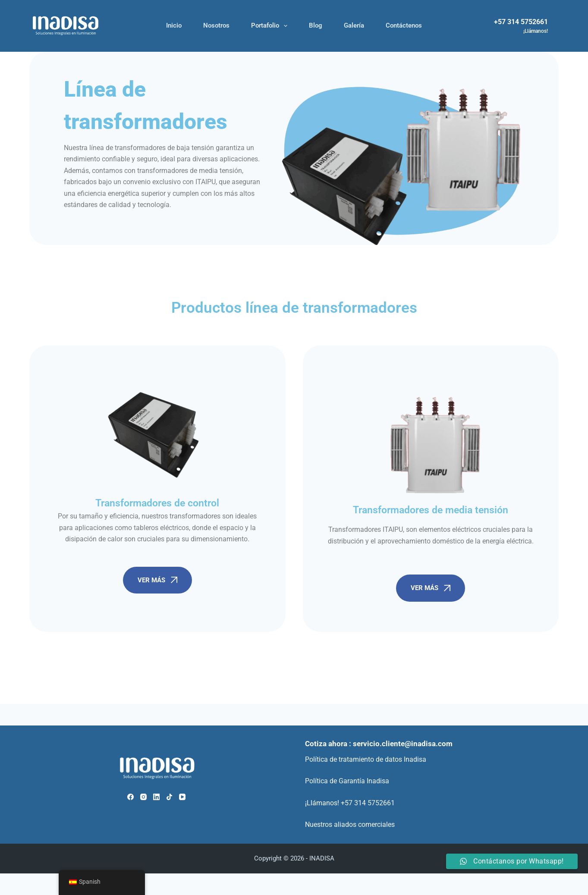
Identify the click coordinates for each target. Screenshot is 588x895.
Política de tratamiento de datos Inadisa (366, 759)
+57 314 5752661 (368, 803)
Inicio (174, 25)
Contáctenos (404, 25)
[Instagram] (143, 797)
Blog (316, 25)
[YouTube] (182, 797)
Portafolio (271, 26)
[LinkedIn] (156, 797)
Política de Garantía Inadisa (347, 781)
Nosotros (216, 25)
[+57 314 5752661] (521, 26)
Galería (354, 25)
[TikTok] (169, 797)
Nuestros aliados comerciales (350, 824)
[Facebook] (130, 797)
